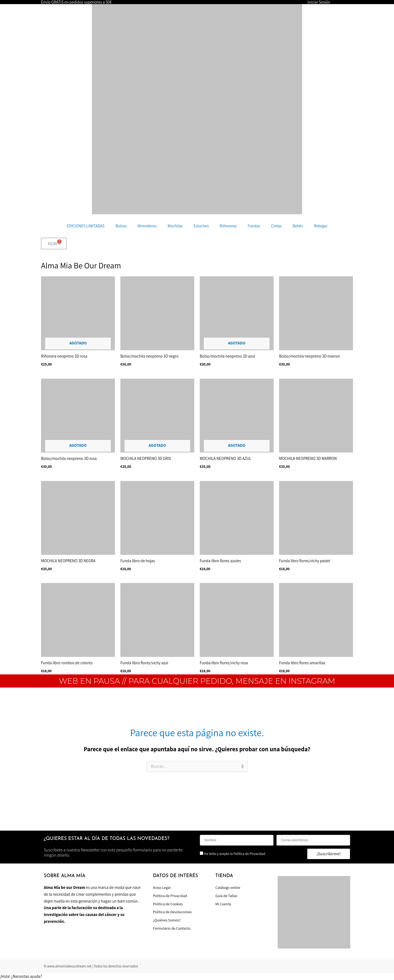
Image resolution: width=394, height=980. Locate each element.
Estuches (201, 226)
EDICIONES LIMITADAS (86, 226)
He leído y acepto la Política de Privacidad (235, 854)
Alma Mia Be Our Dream (81, 265)
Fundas (254, 226)
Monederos (147, 226)
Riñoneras (228, 226)
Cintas (276, 226)
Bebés (298, 226)
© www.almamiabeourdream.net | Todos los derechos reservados (91, 966)
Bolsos (121, 226)
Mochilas (175, 226)
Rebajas (321, 226)
